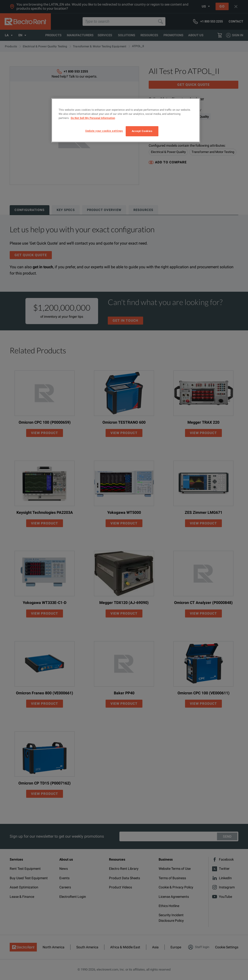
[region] (126, 120)
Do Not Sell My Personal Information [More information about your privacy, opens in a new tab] (93, 118)
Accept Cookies (142, 131)
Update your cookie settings (104, 131)
